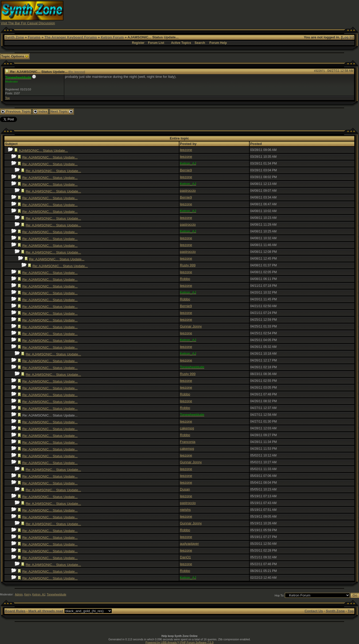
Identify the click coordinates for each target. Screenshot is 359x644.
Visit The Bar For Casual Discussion (28, 23)
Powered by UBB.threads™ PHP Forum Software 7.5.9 (179, 642)
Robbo (185, 279)
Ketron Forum (112, 37)
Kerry (28, 594)
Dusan (185, 489)
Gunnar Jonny (191, 326)
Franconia (188, 442)
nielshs (185, 510)
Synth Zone (14, 37)
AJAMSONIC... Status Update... (43, 151)
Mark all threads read (46, 611)
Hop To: (279, 595)
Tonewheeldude (57, 594)
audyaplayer (189, 544)
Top (7, 98)
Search (200, 43)
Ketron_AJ (39, 594)
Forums (34, 37)
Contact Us (314, 611)
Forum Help (218, 43)
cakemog (187, 428)
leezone (186, 150)
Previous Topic (16, 111)
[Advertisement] (263, 13)
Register (138, 43)
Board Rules (15, 611)
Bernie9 (186, 170)
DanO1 (185, 557)
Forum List (156, 43)
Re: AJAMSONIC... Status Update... (50, 157)
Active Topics (181, 43)
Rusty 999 (188, 265)
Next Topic (62, 111)
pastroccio (188, 191)
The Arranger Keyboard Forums (71, 37)
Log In (348, 37)
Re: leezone (77, 72)
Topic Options (15, 56)
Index (40, 111)
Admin (19, 594)
